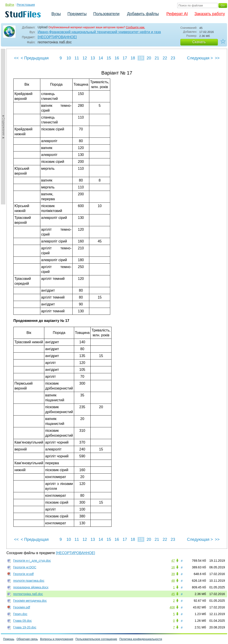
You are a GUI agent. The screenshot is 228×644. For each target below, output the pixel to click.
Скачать (199, 42)
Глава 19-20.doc (25, 627)
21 (157, 58)
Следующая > (200, 58)
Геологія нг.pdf (23, 574)
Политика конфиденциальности (141, 639)
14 (101, 58)
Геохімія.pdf (22, 607)
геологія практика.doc (29, 581)
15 (109, 58)
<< (16, 58)
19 (141, 58)
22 (165, 58)
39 (173, 574)
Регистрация (26, 5)
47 (173, 561)
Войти (10, 5)
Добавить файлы (143, 14)
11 (77, 58)
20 (149, 58)
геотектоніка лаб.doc (28, 594)
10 (69, 58)
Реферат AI (177, 14)
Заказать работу (210, 14)
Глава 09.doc (22, 621)
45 (173, 594)
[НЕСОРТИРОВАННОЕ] (57, 37)
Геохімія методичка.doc (30, 601)
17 (125, 58)
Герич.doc (20, 614)
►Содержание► (4, 127)
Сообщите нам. (135, 27)
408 (172, 607)
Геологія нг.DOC (25, 567)
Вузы (56, 14)
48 (173, 581)
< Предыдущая (35, 58)
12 (85, 58)
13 (93, 58)
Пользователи (106, 14)
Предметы (77, 14)
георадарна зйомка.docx (31, 587)
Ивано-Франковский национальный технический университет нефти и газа (99, 32)
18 (133, 58)
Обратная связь (27, 639)
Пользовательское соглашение (96, 639)
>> (217, 58)
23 (173, 58)
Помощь (9, 639)
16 (117, 58)
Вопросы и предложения (57, 639)
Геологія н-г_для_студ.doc (32, 561)
